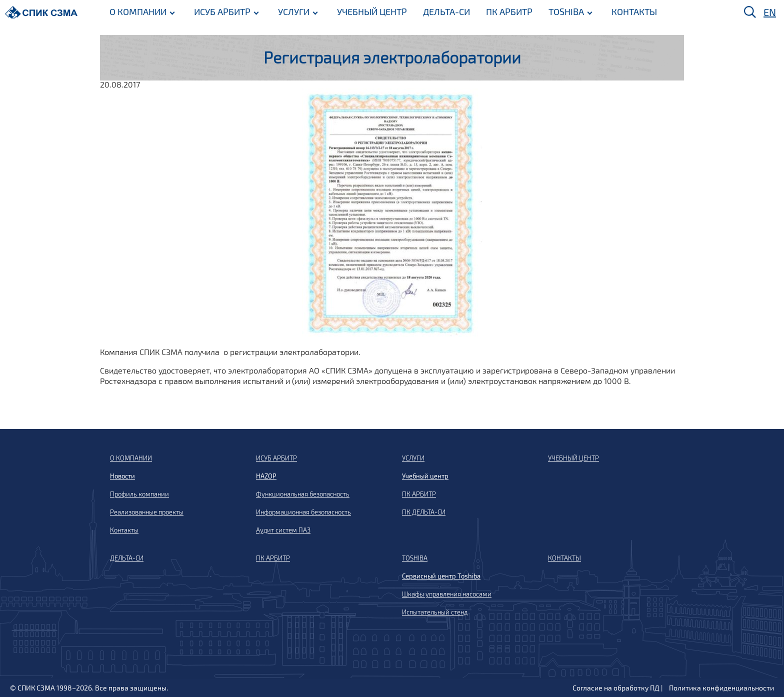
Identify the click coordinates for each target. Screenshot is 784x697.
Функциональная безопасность (303, 494)
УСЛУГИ (294, 11)
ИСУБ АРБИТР (222, 11)
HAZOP (266, 476)
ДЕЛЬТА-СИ (446, 11)
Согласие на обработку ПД (616, 688)
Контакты (124, 530)
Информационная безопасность (303, 512)
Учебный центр (425, 476)
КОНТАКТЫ (634, 11)
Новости (122, 476)
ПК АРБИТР (509, 11)
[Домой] (41, 12)
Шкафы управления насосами (447, 594)
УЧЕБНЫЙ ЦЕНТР (372, 11)
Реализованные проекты (147, 512)
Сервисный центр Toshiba (441, 576)
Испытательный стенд (435, 612)
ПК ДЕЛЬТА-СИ (424, 512)
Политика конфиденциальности (721, 688)
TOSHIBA (566, 11)
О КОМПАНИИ (138, 11)
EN (770, 12)
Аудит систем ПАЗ (283, 530)
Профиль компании (139, 494)
